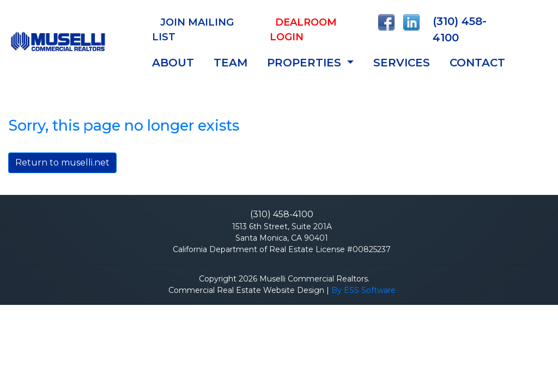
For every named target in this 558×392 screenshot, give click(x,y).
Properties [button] (306, 63)
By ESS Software (363, 290)
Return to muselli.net (62, 163)
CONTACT (477, 63)
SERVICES (402, 63)
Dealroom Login (303, 30)
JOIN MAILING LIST (193, 30)
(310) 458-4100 (460, 29)
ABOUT (173, 63)
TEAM (231, 63)
